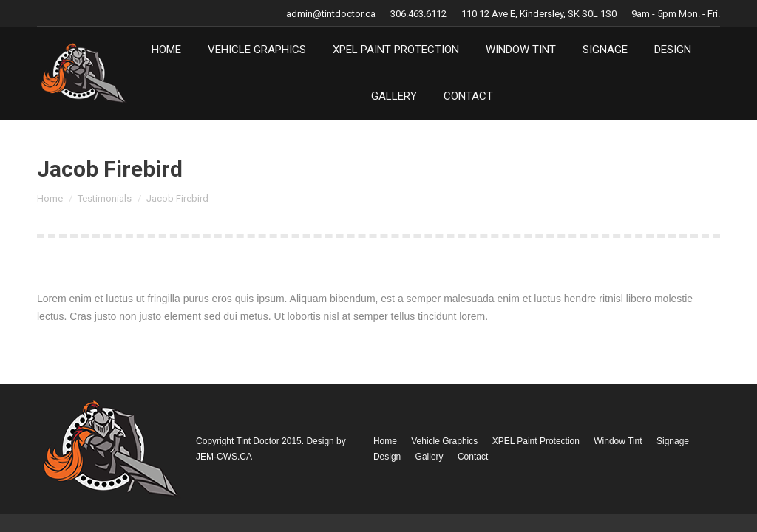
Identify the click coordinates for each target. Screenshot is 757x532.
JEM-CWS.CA (224, 457)
